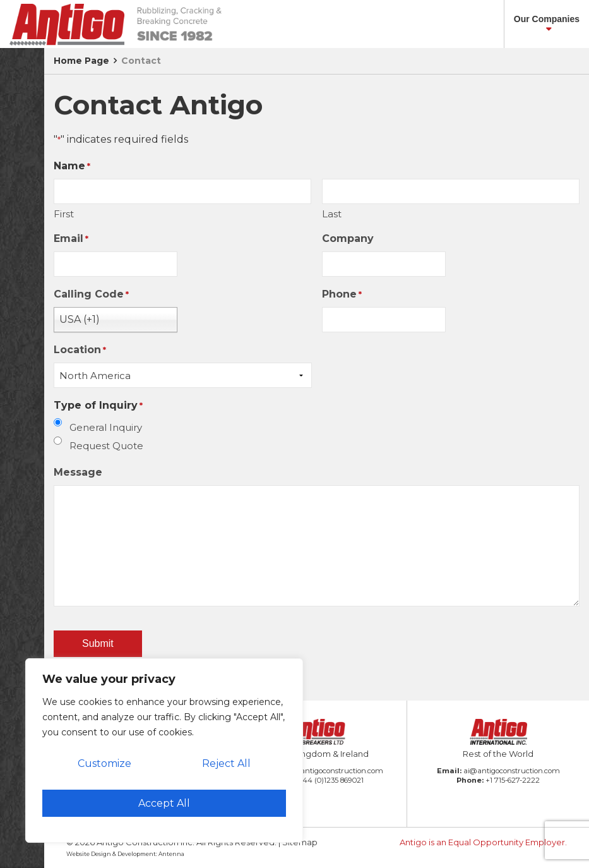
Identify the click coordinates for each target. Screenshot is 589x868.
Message (78, 472)
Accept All (164, 803)
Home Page (81, 61)
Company (348, 238)
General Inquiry (106, 427)
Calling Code (91, 295)
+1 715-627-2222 (513, 780)
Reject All (226, 763)
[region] (164, 750)
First (64, 214)
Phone (342, 295)
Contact (141, 61)
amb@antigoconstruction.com (330, 771)
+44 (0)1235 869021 (331, 780)
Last (332, 214)
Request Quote (106, 446)
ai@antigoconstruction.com (512, 771)
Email (71, 239)
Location (80, 350)
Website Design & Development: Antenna (125, 854)
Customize (104, 763)
